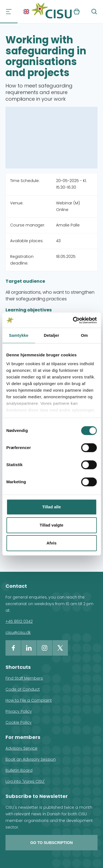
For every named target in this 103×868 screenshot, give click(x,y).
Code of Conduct (23, 689)
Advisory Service (21, 748)
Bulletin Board (19, 770)
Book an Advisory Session (31, 759)
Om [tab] (84, 335)
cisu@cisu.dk (18, 632)
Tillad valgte (51, 525)
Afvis (51, 543)
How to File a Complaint (29, 700)
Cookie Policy (19, 722)
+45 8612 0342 (19, 621)
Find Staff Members (24, 678)
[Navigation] (9, 12)
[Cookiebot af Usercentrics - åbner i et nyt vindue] (73, 320)
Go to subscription (51, 843)
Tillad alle (51, 507)
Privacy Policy (19, 711)
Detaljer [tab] (52, 335)
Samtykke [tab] (19, 335)
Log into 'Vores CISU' (25, 781)
